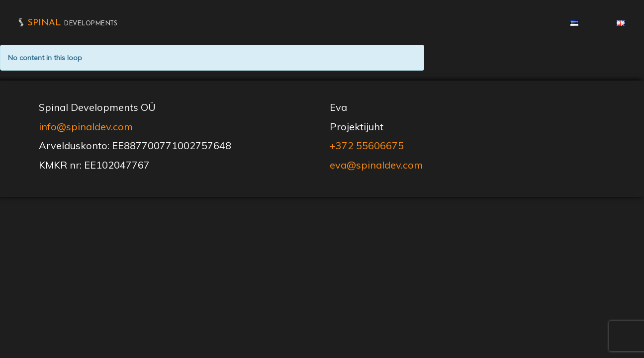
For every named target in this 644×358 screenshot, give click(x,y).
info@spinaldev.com (86, 127)
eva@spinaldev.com (376, 165)
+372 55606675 (367, 145)
